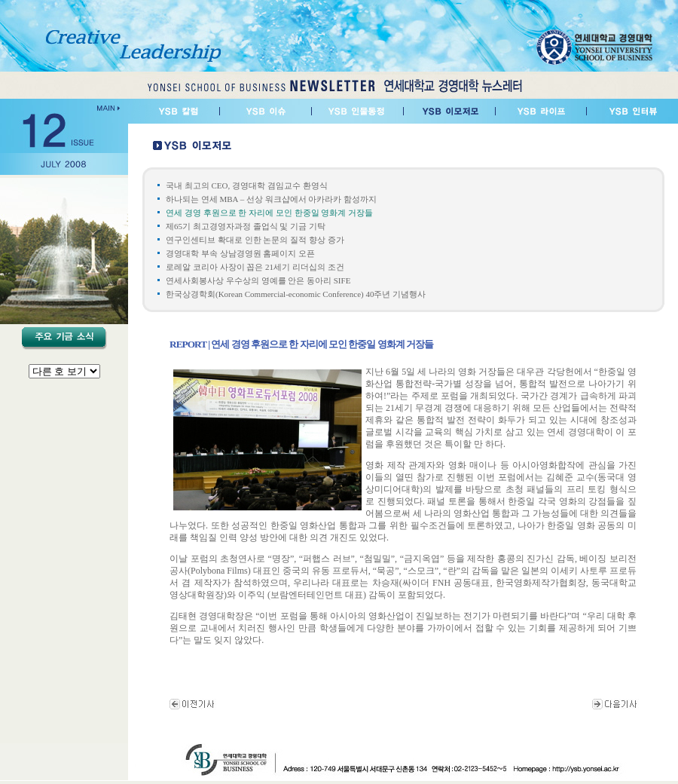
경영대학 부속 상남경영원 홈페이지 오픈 (240, 253)
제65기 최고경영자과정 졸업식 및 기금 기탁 (246, 226)
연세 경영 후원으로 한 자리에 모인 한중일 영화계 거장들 (269, 213)
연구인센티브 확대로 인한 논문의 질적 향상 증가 (255, 240)
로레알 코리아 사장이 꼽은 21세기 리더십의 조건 (255, 267)
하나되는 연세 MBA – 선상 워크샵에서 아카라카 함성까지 (271, 199)
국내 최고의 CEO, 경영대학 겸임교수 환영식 (247, 185)
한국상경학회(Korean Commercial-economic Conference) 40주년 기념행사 (296, 294)
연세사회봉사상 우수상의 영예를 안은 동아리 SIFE (258, 280)
